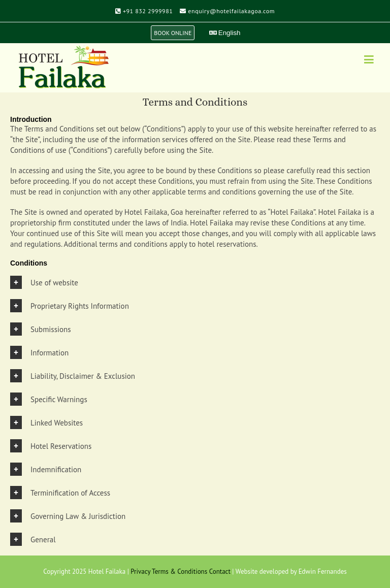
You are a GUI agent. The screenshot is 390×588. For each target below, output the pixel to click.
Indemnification (56, 469)
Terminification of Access (70, 493)
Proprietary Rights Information (80, 306)
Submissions (51, 329)
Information (50, 353)
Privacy (140, 571)
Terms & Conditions (180, 571)
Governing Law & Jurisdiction (78, 516)
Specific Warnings (59, 399)
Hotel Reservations (61, 446)
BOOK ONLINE (173, 33)
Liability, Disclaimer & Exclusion (83, 376)
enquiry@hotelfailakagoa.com (231, 11)
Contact (220, 571)
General (43, 540)
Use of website (54, 283)
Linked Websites (57, 423)
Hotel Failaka (107, 571)
